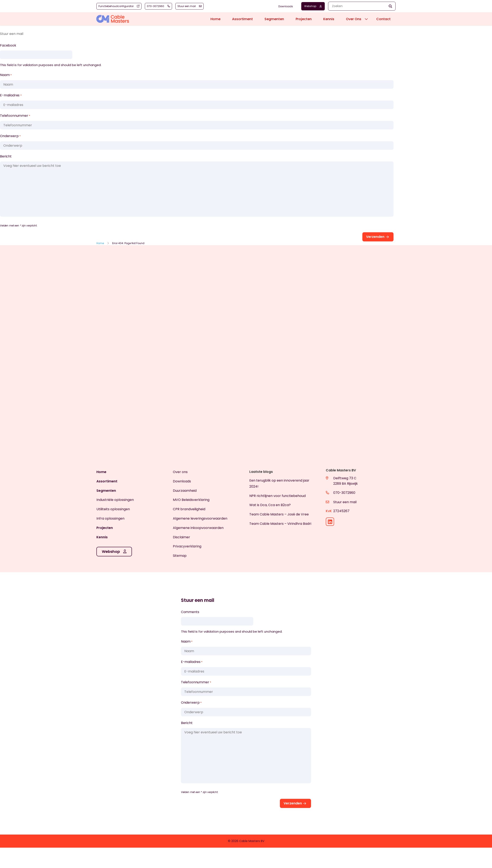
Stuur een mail (345, 502)
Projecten (304, 19)
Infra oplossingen (110, 518)
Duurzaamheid (185, 491)
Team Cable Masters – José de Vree (279, 514)
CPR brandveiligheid (189, 509)
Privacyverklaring (187, 546)
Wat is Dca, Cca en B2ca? (270, 505)
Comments (190, 612)
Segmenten (274, 19)
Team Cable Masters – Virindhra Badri (280, 524)
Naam (6, 75)
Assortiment (242, 19)
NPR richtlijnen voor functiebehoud (277, 496)
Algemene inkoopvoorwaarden (198, 528)
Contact (383, 19)
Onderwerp (10, 136)
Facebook (8, 45)
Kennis (329, 19)
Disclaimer (181, 537)
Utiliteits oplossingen (113, 509)
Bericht (6, 156)
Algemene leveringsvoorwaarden (200, 518)
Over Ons (354, 19)
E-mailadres (11, 96)
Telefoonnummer (15, 116)
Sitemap (180, 556)
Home (215, 19)
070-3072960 (344, 493)
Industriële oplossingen (115, 500)
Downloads (286, 6)
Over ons (180, 472)
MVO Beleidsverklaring (191, 500)
